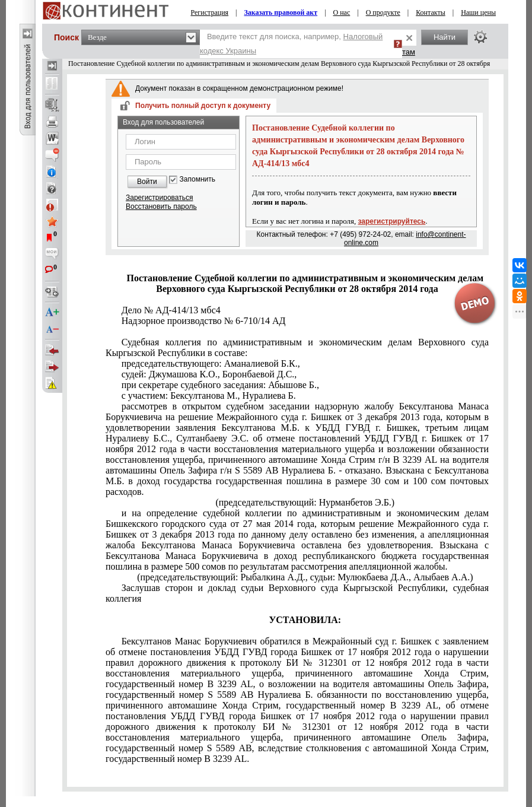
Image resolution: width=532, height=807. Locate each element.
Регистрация (209, 12)
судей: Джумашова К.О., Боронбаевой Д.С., (209, 374)
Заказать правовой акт (281, 12)
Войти (147, 182)
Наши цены (478, 12)
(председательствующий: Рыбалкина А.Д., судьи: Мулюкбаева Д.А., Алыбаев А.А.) (305, 577)
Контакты (431, 12)
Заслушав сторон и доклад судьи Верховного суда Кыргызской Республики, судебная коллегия (297, 593)
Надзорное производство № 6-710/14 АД (204, 321)
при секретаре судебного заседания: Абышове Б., (220, 385)
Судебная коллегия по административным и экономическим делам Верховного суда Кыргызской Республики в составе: (297, 347)
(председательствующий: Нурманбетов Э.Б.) (305, 502)
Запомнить (197, 179)
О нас (342, 12)
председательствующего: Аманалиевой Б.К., (211, 363)
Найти (445, 37)
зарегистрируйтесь (392, 221)
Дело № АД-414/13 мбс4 (171, 310)
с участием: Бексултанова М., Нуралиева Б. (209, 395)
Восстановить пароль (161, 206)
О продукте (383, 12)
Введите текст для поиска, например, (291, 44)
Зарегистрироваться (159, 198)
